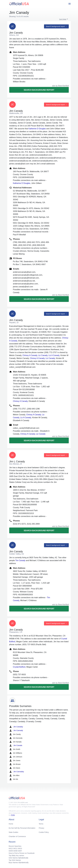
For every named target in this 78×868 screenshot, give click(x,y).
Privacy (41, 828)
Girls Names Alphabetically (19, 858)
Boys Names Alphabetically (19, 863)
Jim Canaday (16, 727)
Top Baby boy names (16, 855)
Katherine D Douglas (37, 129)
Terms (41, 824)
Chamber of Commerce (17, 836)
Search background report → (56, 26)
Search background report (39, 90)
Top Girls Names (15, 860)
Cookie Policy (44, 832)
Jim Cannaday (17, 772)
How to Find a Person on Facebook (22, 853)
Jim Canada (16, 746)
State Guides (13, 832)
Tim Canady (20, 560)
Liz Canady (43, 355)
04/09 (11, 851)
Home (11, 824)
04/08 (15, 851)
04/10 (20, 848)
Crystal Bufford (19, 667)
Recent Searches (15, 846)
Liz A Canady (54, 355)
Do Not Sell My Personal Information (22, 828)
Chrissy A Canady (30, 355)
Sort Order (63, 19)
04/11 (15, 848)
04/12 (11, 848)
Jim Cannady (16, 731)
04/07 (20, 851)
